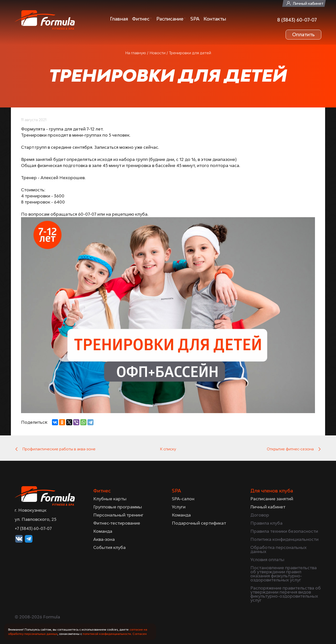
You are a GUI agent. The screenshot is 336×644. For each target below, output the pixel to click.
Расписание (170, 19)
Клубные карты (110, 499)
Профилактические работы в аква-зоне (59, 449)
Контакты (215, 19)
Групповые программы (118, 507)
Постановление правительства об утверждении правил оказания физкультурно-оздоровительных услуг (284, 574)
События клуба (109, 547)
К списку (168, 449)
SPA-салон (183, 499)
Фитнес (141, 19)
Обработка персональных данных (278, 549)
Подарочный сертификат (199, 523)
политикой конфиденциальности (107, 634)
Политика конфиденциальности (284, 539)
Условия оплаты (267, 560)
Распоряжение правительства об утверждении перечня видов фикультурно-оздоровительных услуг (286, 594)
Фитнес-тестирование (117, 523)
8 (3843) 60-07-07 (297, 20)
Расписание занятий (272, 499)
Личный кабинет (308, 3)
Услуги (179, 507)
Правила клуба (266, 523)
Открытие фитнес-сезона (290, 449)
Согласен (140, 634)
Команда (103, 531)
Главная (119, 19)
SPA (195, 19)
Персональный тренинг (118, 515)
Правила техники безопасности (284, 531)
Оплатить (303, 34)
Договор (260, 515)
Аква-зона (104, 539)
